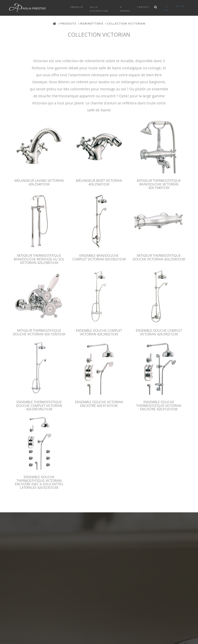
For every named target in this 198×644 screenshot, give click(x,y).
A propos (125, 9)
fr (182, 6)
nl (178, 6)
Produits (77, 7)
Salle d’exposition (99, 9)
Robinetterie (92, 23)
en (166, 10)
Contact (143, 7)
